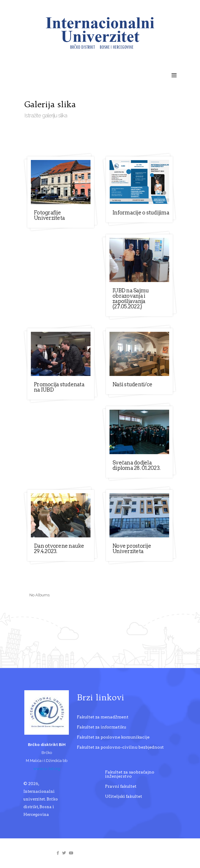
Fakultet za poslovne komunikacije (113, 737)
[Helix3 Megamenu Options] (174, 75)
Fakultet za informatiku (101, 727)
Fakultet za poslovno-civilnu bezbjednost (120, 747)
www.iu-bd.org (47, 768)
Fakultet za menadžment (103, 717)
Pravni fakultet (121, 786)
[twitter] (64, 853)
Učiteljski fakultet (124, 796)
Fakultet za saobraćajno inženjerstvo (130, 774)
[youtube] (71, 853)
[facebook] (58, 853)
